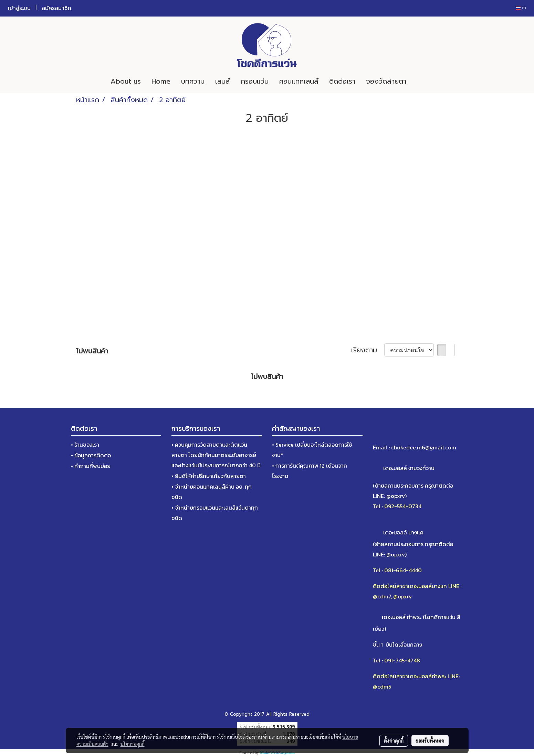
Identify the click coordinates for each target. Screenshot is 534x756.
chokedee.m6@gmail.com (424, 447)
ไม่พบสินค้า (92, 351)
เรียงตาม (368, 350)
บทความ (193, 81)
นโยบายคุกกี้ (133, 744)
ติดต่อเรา (342, 81)
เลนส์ (223, 81)
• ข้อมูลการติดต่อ (91, 455)
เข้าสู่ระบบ (19, 8)
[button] (422, 81)
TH (521, 8)
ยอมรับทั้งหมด (430, 741)
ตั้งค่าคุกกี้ (394, 741)
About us (126, 81)
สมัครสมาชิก (56, 8)
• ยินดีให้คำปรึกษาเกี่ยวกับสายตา (209, 476)
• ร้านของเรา (85, 445)
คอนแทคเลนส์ (299, 81)
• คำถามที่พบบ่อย (91, 466)
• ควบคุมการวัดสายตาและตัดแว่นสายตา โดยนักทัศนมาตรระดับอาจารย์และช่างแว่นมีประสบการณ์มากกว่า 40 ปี (216, 455)
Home (161, 81)
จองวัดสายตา (386, 81)
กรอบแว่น (255, 81)
